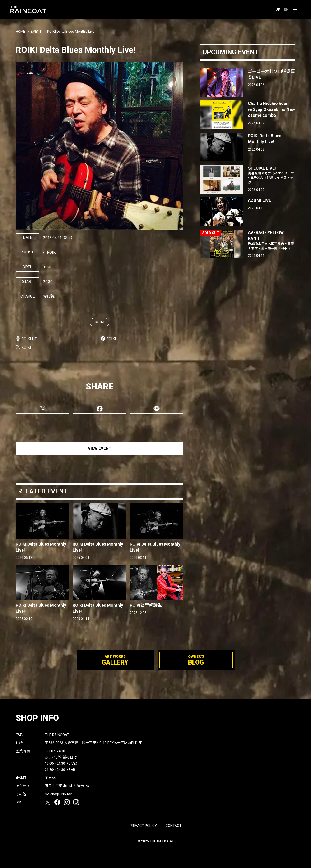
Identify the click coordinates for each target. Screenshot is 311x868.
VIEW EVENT (100, 448)
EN (286, 9)
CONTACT (174, 826)
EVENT (36, 32)
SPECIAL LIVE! (272, 175)
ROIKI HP (29, 339)
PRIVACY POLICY (143, 826)
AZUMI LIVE (260, 200)
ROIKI (100, 322)
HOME (20, 32)
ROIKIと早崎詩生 (146, 605)
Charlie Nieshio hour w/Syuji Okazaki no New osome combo (271, 109)
